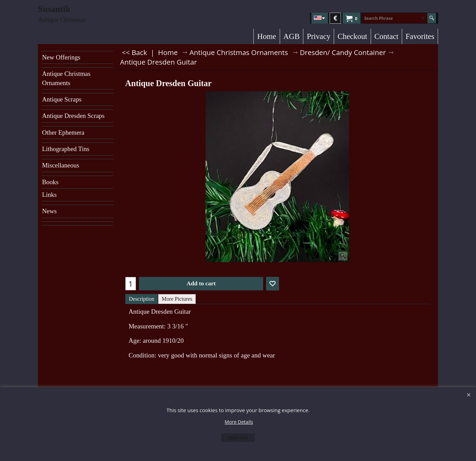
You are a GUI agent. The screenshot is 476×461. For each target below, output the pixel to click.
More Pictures (177, 299)
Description (142, 299)
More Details (239, 422)
